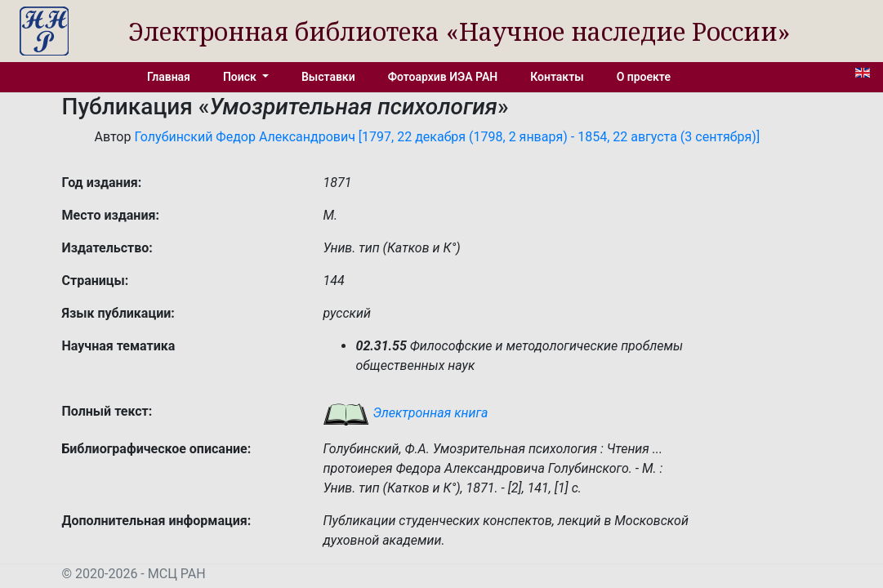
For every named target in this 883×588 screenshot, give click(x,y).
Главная (169, 77)
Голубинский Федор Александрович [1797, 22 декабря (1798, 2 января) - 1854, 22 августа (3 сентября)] (447, 137)
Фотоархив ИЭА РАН (443, 77)
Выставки (328, 77)
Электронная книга (405, 413)
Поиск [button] (241, 77)
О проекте (644, 77)
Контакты (557, 77)
